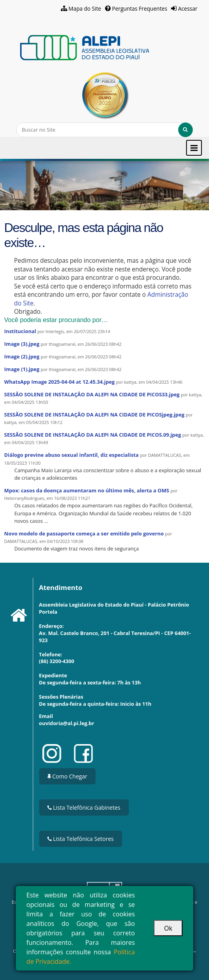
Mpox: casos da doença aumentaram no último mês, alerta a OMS (87, 490)
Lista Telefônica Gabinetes (84, 808)
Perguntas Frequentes (140, 8)
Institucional (20, 331)
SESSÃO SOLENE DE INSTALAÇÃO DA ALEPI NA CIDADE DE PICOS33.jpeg (92, 394)
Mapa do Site (85, 8)
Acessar (188, 8)
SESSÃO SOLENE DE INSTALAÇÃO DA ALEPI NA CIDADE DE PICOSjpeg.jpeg (94, 415)
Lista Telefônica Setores (81, 839)
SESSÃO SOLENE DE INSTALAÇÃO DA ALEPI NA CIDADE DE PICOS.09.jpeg (93, 435)
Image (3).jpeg (22, 344)
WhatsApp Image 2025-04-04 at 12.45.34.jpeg (60, 382)
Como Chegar (67, 776)
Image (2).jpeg (22, 356)
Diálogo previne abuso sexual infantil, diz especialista (72, 455)
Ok (168, 928)
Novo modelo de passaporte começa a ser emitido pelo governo (84, 533)
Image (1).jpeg (22, 369)
